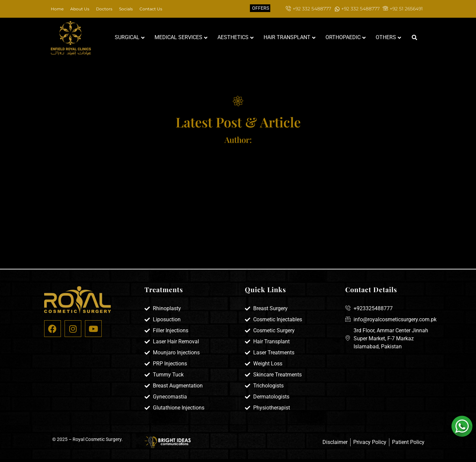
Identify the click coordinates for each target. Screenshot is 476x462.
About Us (80, 9)
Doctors (104, 9)
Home (57, 9)
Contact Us (151, 9)
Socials (126, 9)
